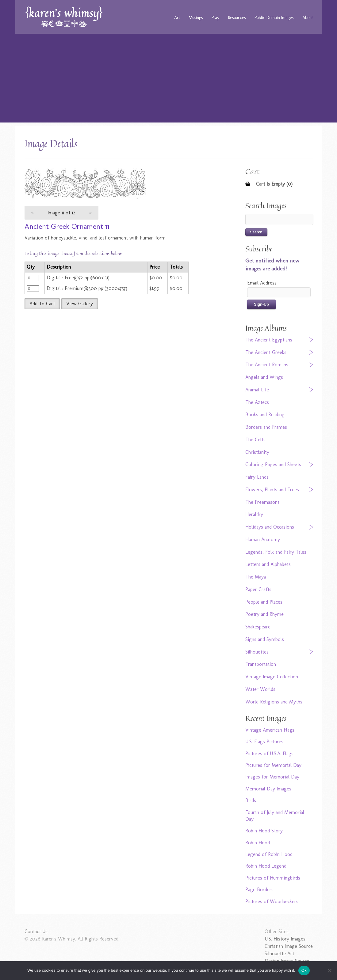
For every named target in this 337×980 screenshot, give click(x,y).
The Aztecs (257, 402)
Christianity (257, 452)
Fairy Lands (257, 477)
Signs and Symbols (265, 639)
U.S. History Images (285, 939)
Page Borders (259, 890)
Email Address (262, 283)
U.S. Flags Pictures (264, 742)
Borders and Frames (266, 427)
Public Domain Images (274, 17)
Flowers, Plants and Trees (272, 490)
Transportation (261, 664)
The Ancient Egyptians (269, 340)
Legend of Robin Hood (269, 854)
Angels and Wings (264, 377)
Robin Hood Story (264, 831)
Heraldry (254, 514)
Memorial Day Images (268, 789)
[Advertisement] (169, 80)
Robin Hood (258, 843)
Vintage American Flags (270, 730)
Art (177, 17)
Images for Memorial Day (272, 777)
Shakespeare (258, 627)
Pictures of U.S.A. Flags (269, 754)
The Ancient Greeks (266, 352)
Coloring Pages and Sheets (273, 464)
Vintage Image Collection (272, 677)
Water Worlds (260, 689)
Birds (251, 800)
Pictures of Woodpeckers (272, 901)
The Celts (255, 440)
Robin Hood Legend (266, 866)
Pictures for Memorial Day (273, 765)
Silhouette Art (279, 954)
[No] (329, 971)
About (308, 17)
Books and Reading (265, 415)
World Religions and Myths (274, 702)
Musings (196, 17)
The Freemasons (262, 502)
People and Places (264, 602)
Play (215, 17)
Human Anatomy (263, 539)
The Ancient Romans (267, 365)
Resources (237, 17)
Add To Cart (42, 304)
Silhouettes (257, 652)
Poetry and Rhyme (264, 614)
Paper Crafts (258, 589)
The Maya (256, 577)
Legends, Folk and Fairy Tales (276, 552)
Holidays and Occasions (270, 527)
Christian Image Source (289, 946)
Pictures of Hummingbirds (273, 878)
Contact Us (36, 931)
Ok (304, 970)
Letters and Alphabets (268, 564)
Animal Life (257, 390)
